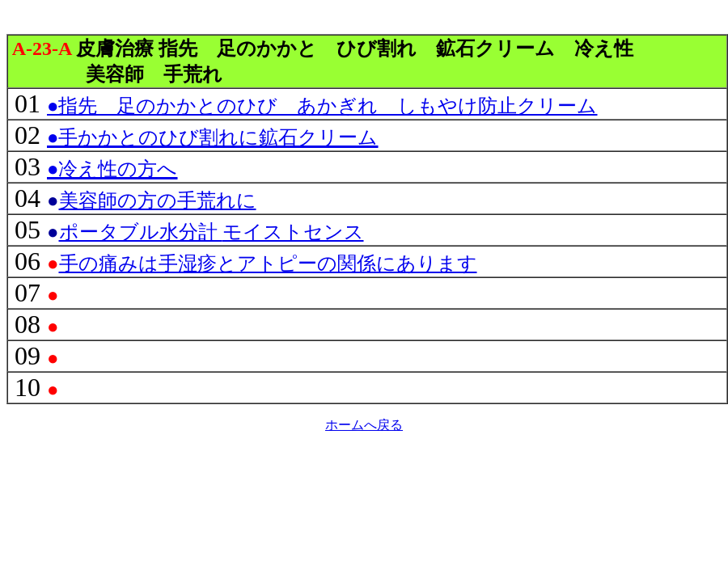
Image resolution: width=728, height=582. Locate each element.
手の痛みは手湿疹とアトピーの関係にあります (268, 264)
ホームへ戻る (364, 425)
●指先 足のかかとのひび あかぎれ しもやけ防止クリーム (322, 106)
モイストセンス (212, 232)
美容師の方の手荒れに (158, 200)
